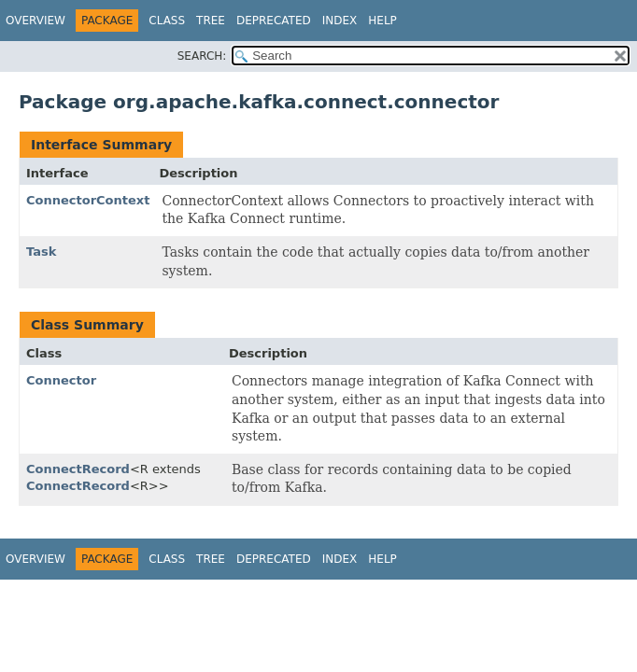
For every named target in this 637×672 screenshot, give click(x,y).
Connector (61, 380)
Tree (211, 21)
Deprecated (274, 21)
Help (382, 21)
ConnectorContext (88, 200)
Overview (35, 21)
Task (41, 252)
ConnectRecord (78, 469)
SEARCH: (202, 56)
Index (340, 21)
